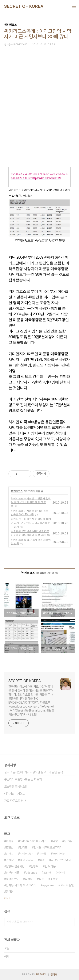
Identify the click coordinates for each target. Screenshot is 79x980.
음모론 (68, 841)
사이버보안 (26, 854)
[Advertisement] (39, 117)
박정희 (29, 879)
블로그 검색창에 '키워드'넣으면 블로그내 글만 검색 (33, 772)
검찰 (55, 841)
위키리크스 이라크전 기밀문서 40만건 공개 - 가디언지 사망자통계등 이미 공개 (31, 523)
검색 (71, 922)
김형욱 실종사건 (15, 866)
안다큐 (24, 847)
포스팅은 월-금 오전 (16, 787)
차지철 (10, 841)
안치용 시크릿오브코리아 (48, 847)
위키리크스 (17, 491)
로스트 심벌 (67, 885)
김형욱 (35, 866)
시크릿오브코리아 (61, 860)
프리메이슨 (59, 854)
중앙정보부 (12, 879)
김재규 (10, 854)
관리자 (54, 975)
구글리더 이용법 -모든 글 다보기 (23, 779)
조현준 (54, 879)
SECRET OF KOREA (24, 6)
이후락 (61, 873)
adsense (31, 873)
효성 (42, 860)
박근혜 (43, 854)
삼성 (41, 879)
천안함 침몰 (13, 873)
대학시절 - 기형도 (15, 794)
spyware (48, 885)
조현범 (10, 847)
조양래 (47, 873)
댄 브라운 (50, 866)
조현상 (10, 860)
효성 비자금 (27, 860)
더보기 (7, 898)
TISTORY (41, 975)
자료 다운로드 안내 (15, 801)
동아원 (10, 892)
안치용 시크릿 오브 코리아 (21, 885)
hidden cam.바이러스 (33, 841)
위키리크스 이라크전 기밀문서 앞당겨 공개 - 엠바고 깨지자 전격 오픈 (31, 502)
